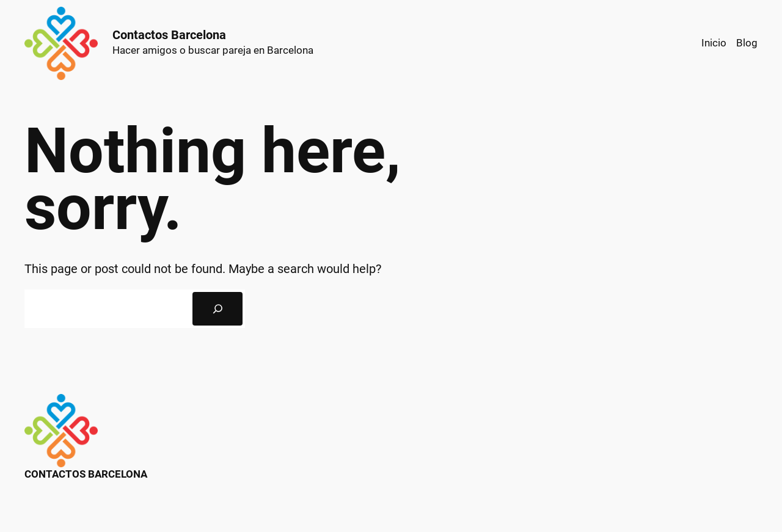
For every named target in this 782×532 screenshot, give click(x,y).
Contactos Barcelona (169, 35)
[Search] (217, 309)
